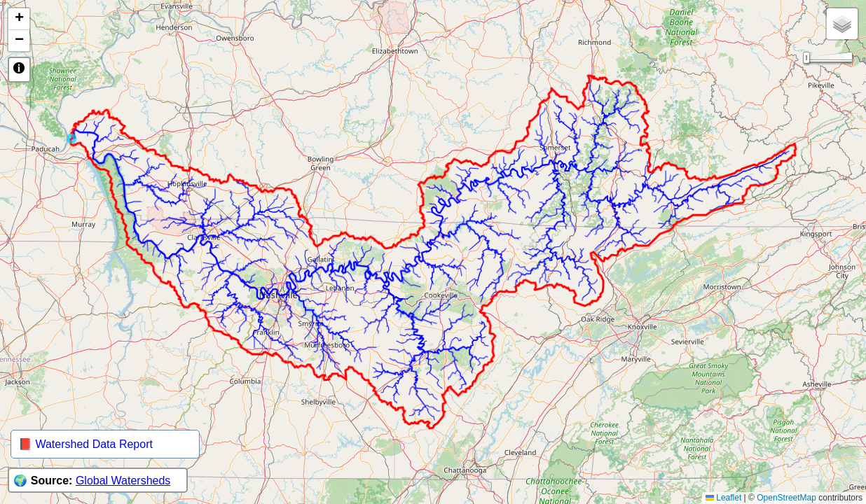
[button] (19, 19)
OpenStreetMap (786, 498)
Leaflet (723, 498)
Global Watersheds (123, 481)
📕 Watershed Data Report (85, 444)
